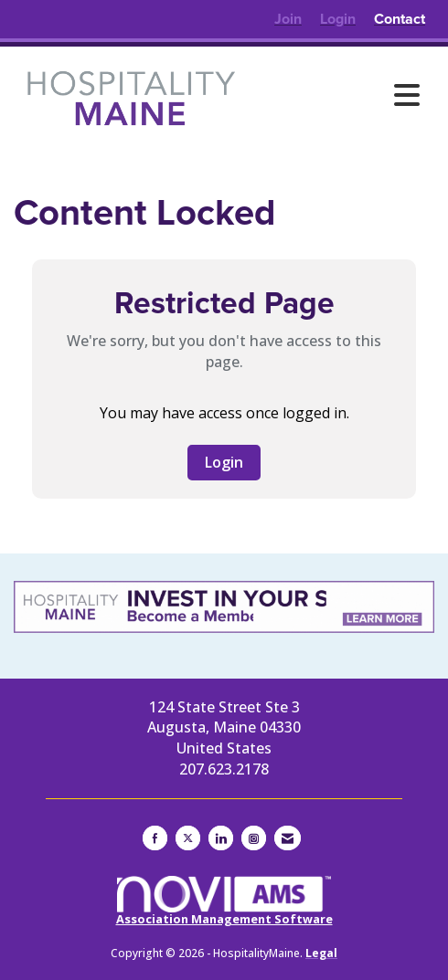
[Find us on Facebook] (155, 838)
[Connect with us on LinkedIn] (221, 838)
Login (224, 462)
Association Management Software (224, 901)
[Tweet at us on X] (188, 838)
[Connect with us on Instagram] (254, 838)
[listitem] (288, 19)
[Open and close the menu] (339, 95)
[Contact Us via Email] (288, 838)
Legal (321, 953)
